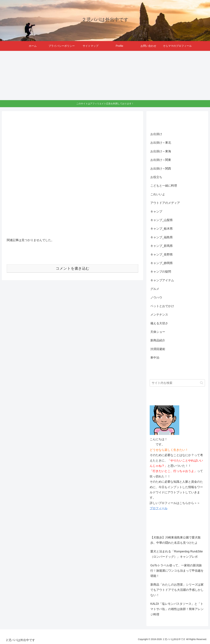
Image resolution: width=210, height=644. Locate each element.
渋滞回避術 (158, 349)
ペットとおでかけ (162, 306)
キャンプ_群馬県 (162, 246)
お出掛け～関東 (161, 160)
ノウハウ (156, 298)
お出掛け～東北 (161, 143)
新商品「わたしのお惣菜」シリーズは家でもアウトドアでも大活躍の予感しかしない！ (177, 590)
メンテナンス (159, 315)
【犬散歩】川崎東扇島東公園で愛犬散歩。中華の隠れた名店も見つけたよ (175, 540)
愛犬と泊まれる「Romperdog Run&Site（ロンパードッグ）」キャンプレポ (177, 554)
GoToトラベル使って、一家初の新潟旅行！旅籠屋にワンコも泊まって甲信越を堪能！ (177, 571)
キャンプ (156, 212)
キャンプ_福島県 (162, 237)
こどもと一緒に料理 (164, 186)
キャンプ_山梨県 (162, 220)
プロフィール (159, 508)
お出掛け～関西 (161, 169)
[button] (202, 383)
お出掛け (156, 134)
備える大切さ (159, 323)
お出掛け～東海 (161, 151)
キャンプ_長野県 (162, 255)
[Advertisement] (105, 75)
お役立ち (156, 177)
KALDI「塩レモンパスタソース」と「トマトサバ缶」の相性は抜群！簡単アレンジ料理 (177, 609)
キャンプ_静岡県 (162, 263)
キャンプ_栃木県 (162, 229)
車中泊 (155, 358)
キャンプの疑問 (161, 272)
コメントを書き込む (73, 268)
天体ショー (158, 332)
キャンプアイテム (162, 280)
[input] (177, 383)
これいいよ (158, 194)
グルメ (155, 289)
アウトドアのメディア (165, 203)
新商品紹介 (158, 340)
